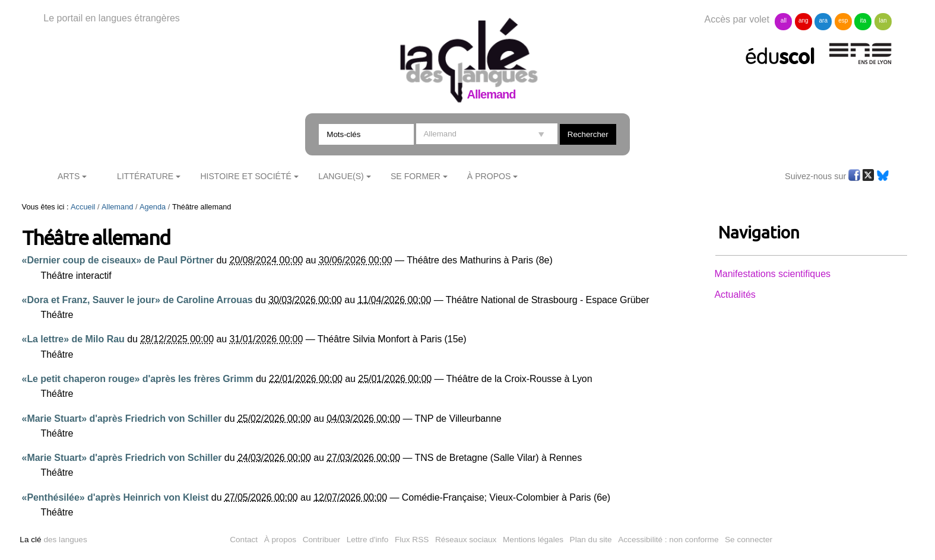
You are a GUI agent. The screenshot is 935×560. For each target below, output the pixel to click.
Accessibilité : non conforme (668, 540)
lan (882, 20)
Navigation (759, 232)
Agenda (153, 207)
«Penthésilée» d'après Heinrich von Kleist (115, 497)
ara (823, 20)
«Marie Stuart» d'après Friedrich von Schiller (122, 419)
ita (863, 20)
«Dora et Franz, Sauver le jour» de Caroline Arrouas (137, 300)
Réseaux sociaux (466, 540)
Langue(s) (341, 176)
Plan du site (591, 540)
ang (804, 20)
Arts (69, 176)
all (784, 20)
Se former (416, 176)
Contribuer (321, 540)
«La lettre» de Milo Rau (73, 339)
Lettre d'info (368, 540)
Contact (244, 540)
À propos (280, 540)
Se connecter (749, 540)
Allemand (117, 207)
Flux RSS (412, 540)
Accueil (83, 207)
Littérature (145, 176)
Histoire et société (246, 176)
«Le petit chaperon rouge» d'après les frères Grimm (138, 379)
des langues (53, 540)
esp (843, 20)
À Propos (489, 176)
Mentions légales (533, 540)
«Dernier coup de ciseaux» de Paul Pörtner (118, 260)
